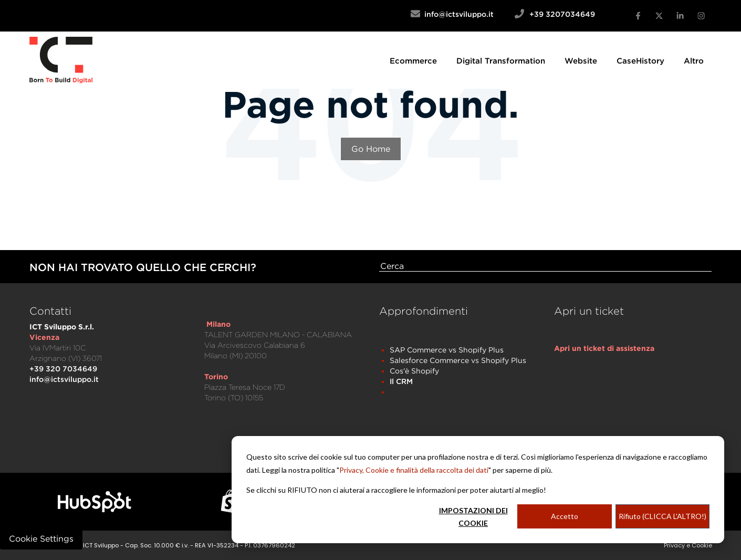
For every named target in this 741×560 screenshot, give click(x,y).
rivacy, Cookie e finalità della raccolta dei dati (416, 470)
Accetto (565, 516)
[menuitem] (413, 60)
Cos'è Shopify (414, 371)
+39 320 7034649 (63, 369)
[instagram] (701, 16)
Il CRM (401, 381)
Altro (694, 60)
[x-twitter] (659, 16)
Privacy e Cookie (688, 545)
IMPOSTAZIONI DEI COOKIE (473, 517)
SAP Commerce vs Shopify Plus (447, 350)
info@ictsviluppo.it (467, 14)
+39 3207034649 (562, 14)
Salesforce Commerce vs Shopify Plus (458, 360)
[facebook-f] (638, 16)
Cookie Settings (41, 538)
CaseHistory (640, 60)
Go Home (371, 149)
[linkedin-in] (680, 16)
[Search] (545, 266)
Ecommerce (413, 60)
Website (581, 60)
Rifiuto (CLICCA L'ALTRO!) (662, 516)
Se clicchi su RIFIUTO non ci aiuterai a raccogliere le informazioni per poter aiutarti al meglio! (396, 490)
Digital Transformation (501, 60)
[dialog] (478, 490)
